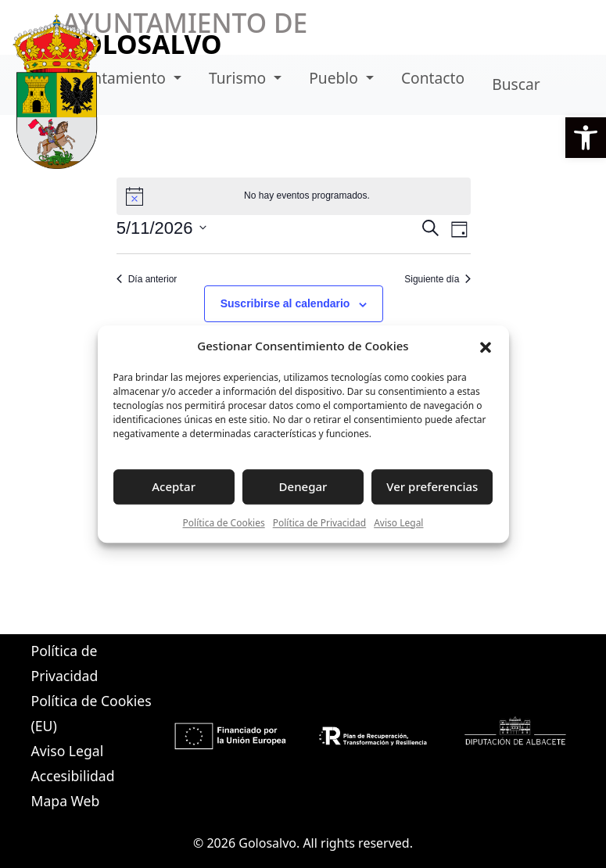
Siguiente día (437, 279)
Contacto (433, 78)
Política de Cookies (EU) (91, 713)
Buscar (516, 84)
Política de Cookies (224, 523)
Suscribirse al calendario (285, 303)
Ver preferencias (432, 486)
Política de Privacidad (320, 523)
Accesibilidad (73, 776)
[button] (586, 138)
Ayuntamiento (118, 78)
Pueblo (335, 78)
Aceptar (174, 486)
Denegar (303, 486)
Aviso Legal (398, 523)
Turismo (239, 78)
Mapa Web (66, 801)
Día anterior (147, 279)
